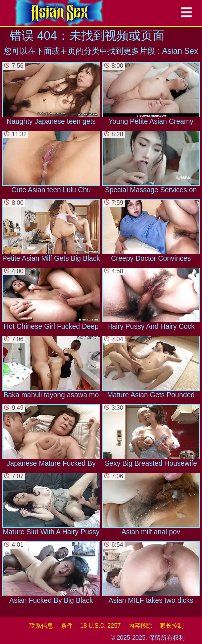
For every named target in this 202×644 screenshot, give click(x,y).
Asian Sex (180, 51)
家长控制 (172, 626)
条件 (67, 626)
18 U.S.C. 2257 (101, 626)
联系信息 (41, 626)
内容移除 (140, 626)
